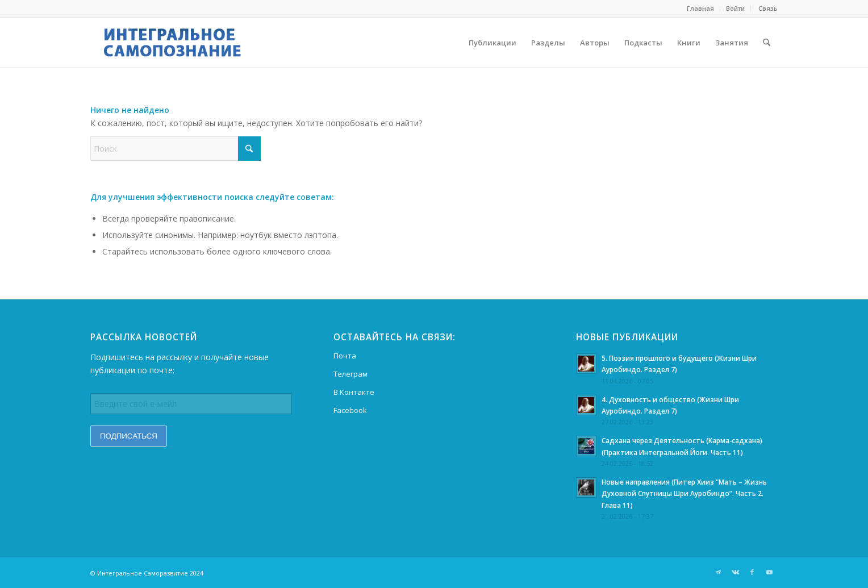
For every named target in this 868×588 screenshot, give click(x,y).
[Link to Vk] (735, 572)
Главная (700, 8)
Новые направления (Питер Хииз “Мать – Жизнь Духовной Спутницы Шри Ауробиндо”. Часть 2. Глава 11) (684, 493)
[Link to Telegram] (718, 572)
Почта (345, 356)
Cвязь (767, 8)
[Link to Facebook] (752, 572)
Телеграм (350, 374)
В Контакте (354, 392)
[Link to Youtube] (769, 572)
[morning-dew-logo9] (189, 43)
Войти (735, 8)
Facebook (350, 410)
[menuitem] (701, 9)
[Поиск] (767, 43)
